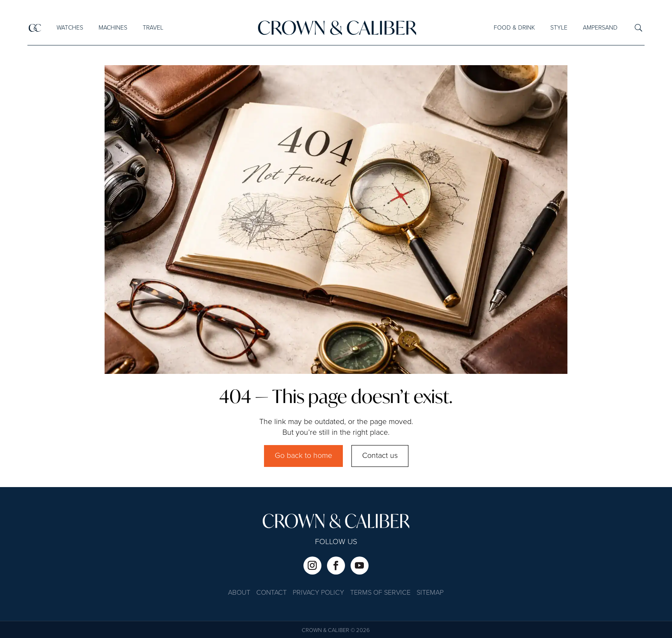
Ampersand (600, 28)
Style (559, 28)
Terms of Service (380, 593)
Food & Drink (514, 28)
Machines (112, 28)
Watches (69, 28)
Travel (153, 28)
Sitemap (430, 593)
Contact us (380, 456)
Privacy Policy (318, 593)
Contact (271, 593)
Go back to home (303, 456)
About (239, 593)
